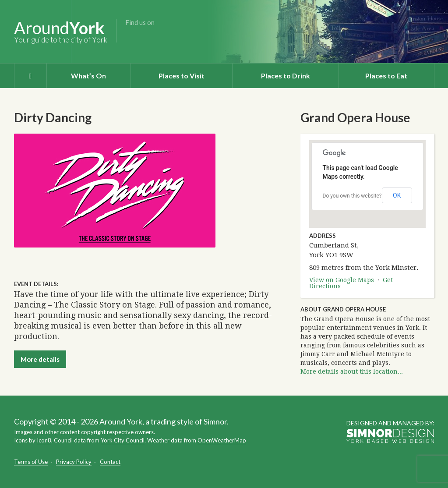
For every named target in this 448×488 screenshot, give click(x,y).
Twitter (145, 36)
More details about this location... (352, 371)
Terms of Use (31, 462)
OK (397, 195)
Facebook (131, 36)
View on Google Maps (342, 280)
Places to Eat (386, 76)
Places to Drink (286, 76)
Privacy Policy (74, 462)
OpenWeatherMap (222, 440)
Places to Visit (182, 76)
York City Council (123, 440)
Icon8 (44, 440)
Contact (110, 462)
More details (40, 359)
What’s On (88, 76)
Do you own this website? (352, 196)
